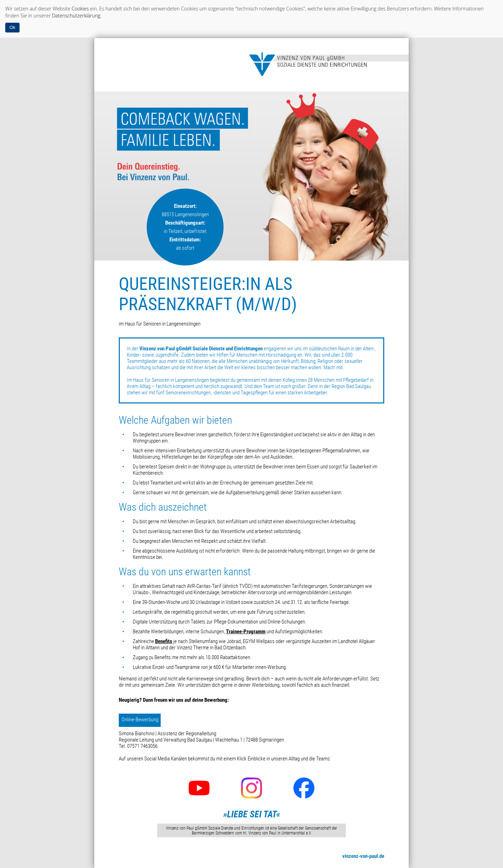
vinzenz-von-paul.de (363, 856)
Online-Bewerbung (140, 720)
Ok (12, 27)
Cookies (80, 9)
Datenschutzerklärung (76, 16)
